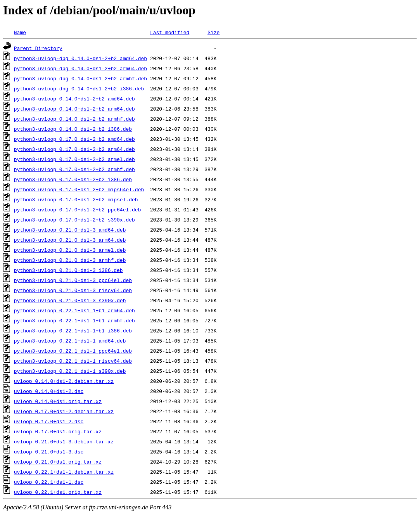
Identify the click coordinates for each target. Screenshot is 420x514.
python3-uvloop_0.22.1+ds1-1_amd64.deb (70, 341)
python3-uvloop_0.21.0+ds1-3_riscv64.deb (73, 290)
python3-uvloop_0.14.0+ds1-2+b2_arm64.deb (74, 109)
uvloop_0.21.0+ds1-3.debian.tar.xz (64, 441)
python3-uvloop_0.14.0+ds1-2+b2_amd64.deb (74, 99)
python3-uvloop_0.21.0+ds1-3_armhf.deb (70, 260)
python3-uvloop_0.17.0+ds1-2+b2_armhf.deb (74, 169)
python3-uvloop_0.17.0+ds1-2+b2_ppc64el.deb (78, 209)
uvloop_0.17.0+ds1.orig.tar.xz (58, 431)
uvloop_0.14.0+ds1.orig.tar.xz (58, 401)
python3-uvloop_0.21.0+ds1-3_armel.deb (70, 250)
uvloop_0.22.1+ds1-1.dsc (49, 482)
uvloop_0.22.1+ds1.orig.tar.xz (58, 492)
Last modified (170, 32)
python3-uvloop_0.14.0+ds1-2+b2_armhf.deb (74, 119)
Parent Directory (38, 48)
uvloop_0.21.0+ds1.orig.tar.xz (58, 462)
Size (213, 32)
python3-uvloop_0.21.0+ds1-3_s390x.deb (70, 300)
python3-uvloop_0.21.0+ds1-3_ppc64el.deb (73, 280)
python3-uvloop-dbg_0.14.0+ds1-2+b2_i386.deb (79, 88)
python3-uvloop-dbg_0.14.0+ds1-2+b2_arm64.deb (80, 68)
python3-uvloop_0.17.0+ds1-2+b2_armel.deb (74, 159)
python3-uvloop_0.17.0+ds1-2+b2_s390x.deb (74, 220)
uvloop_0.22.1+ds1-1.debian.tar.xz (64, 472)
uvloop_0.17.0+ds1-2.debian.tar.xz (64, 411)
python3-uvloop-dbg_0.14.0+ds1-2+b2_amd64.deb (80, 58)
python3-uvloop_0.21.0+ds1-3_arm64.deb (70, 240)
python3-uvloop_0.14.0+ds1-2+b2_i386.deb (73, 129)
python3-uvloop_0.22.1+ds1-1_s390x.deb (70, 371)
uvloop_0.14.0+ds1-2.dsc (49, 391)
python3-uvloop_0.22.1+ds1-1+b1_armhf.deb (74, 320)
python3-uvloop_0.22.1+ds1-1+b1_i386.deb (73, 331)
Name (20, 32)
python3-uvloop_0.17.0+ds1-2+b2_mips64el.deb (79, 189)
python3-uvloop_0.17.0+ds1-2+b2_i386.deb (73, 179)
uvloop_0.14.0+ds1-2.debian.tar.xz (64, 381)
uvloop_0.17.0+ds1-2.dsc (49, 421)
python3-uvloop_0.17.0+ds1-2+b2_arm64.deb (74, 149)
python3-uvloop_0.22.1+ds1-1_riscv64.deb (73, 361)
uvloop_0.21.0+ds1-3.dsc (49, 452)
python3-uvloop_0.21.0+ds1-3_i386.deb (68, 270)
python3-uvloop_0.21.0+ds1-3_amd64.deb (70, 230)
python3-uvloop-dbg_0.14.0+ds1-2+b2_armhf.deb (80, 78)
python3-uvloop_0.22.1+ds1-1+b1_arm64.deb (74, 310)
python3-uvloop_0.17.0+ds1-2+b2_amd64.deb (74, 139)
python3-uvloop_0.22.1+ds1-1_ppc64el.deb (73, 351)
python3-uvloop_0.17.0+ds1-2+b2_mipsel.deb (76, 199)
